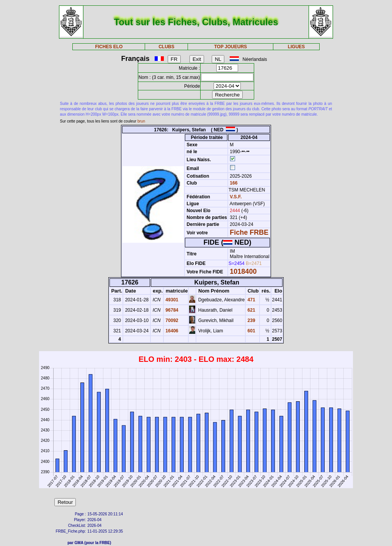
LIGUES (296, 47)
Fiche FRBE (249, 232)
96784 (171, 310)
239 (251, 320)
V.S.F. (236, 197)
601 (251, 331)
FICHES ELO (109, 47)
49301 (171, 300)
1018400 (243, 271)
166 (233, 183)
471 (251, 300)
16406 (171, 331)
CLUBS (166, 47)
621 (251, 310)
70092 (171, 320)
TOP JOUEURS (231, 47)
